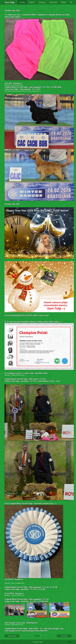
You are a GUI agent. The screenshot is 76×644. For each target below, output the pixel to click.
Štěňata (64, 2)
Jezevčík (32, 2)
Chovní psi (42, 2)
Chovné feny (53, 2)
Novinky (22, 2)
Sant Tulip (35, 642)
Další (64, 636)
